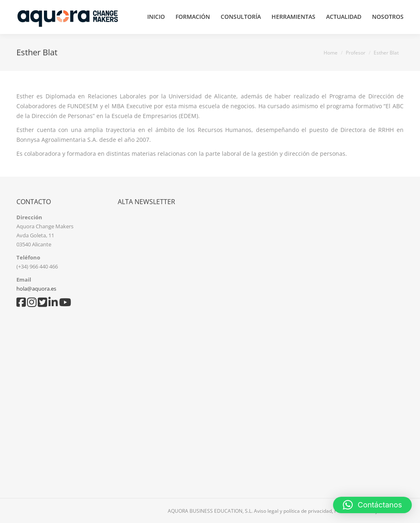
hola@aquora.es (36, 289)
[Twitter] (43, 304)
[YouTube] (65, 304)
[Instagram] (32, 304)
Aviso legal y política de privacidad (293, 511)
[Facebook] (22, 304)
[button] (372, 505)
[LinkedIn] (54, 304)
